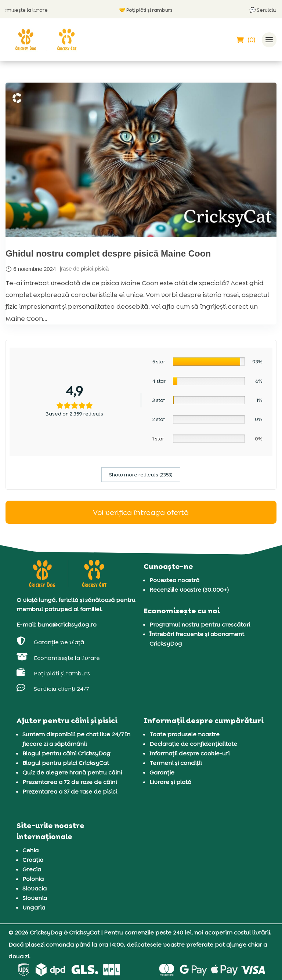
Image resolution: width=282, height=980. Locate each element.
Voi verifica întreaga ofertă (141, 512)
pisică (102, 268)
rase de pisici (77, 268)
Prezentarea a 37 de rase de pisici (70, 792)
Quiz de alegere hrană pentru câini (72, 772)
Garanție (162, 772)
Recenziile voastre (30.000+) (189, 590)
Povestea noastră (174, 580)
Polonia (33, 879)
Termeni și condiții (176, 763)
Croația (33, 860)
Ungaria (34, 908)
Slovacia (35, 888)
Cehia (30, 850)
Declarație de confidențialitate (193, 744)
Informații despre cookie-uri (189, 753)
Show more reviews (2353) (141, 475)
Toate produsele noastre (185, 734)
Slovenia (35, 898)
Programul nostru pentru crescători (200, 625)
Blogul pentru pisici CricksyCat (66, 763)
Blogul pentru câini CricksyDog (66, 753)
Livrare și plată (170, 782)
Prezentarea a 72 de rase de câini (70, 782)
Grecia (32, 869)
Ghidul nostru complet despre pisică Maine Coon (108, 253)
